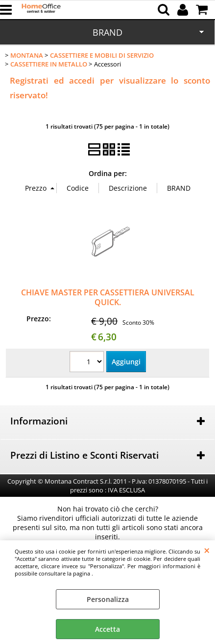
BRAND (107, 32)
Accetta (107, 629)
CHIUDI (207, 550)
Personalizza (108, 599)
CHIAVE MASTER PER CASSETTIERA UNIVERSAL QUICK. (108, 297)
